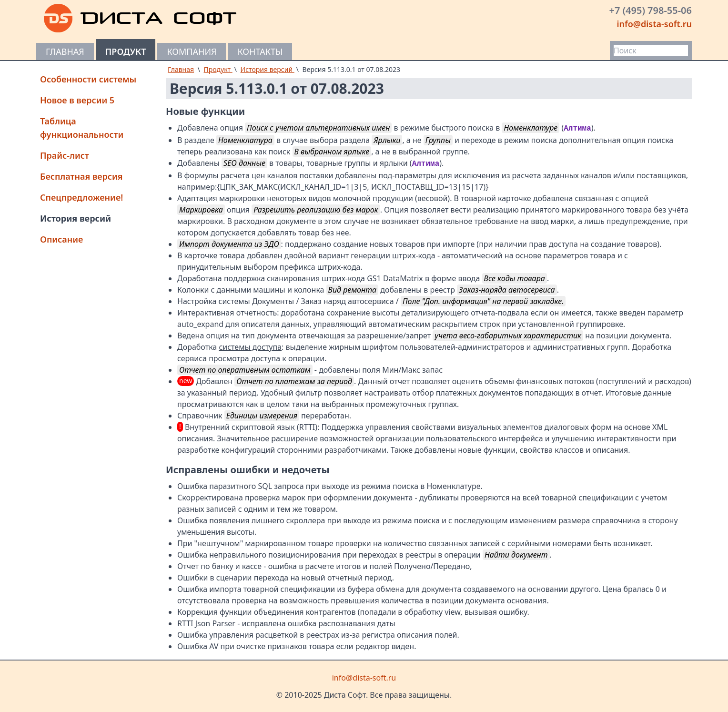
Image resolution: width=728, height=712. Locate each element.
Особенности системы (88, 79)
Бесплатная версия (81, 176)
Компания (192, 51)
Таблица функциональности (82, 128)
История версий (76, 218)
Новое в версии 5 (77, 100)
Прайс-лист (65, 155)
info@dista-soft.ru (654, 24)
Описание (61, 239)
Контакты (260, 51)
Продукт (126, 51)
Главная (65, 51)
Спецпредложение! (81, 197)
